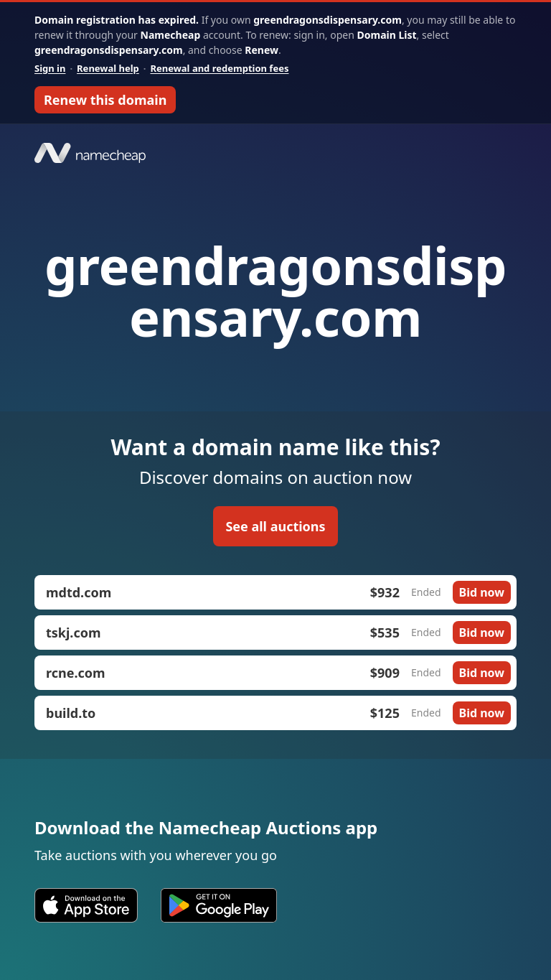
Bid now (482, 592)
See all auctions (275, 526)
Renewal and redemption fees (219, 68)
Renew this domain (105, 100)
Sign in (50, 68)
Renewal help (108, 68)
